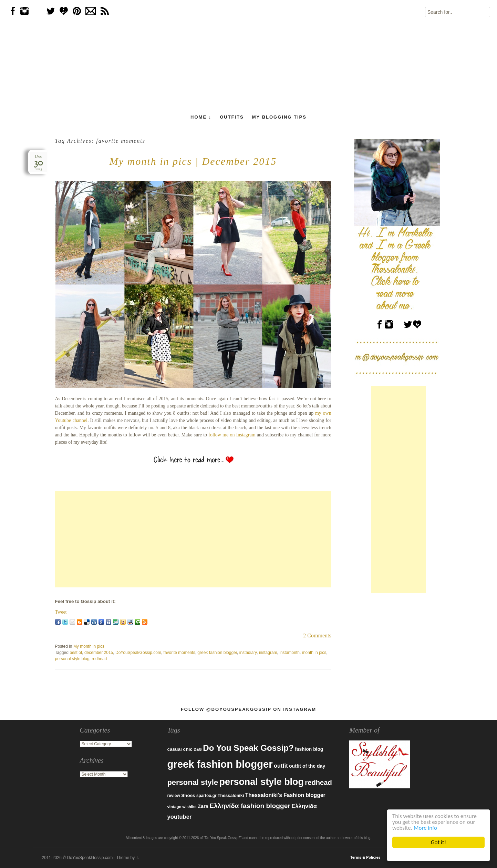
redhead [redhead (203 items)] (318, 783)
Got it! (438, 842)
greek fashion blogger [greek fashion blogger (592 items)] (220, 764)
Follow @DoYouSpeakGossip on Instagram (248, 709)
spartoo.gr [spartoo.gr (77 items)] (206, 796)
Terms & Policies (365, 857)
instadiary (248, 653)
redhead (99, 659)
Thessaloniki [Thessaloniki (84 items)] (231, 796)
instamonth (289, 653)
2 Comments (317, 635)
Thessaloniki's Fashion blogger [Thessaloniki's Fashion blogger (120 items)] (285, 795)
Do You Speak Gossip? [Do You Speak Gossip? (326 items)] (248, 748)
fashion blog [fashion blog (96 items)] (309, 749)
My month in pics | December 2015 (193, 161)
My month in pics (89, 646)
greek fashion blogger (217, 653)
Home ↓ (201, 117)
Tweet (61, 612)
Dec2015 (39, 163)
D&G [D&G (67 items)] (198, 749)
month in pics (314, 653)
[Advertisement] (193, 539)
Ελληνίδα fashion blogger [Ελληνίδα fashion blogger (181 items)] (250, 806)
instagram (268, 653)
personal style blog (72, 659)
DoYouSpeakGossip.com (138, 653)
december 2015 (99, 653)
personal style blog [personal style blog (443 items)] (261, 782)
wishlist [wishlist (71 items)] (190, 807)
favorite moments (179, 653)
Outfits (232, 117)
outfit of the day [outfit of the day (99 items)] (307, 766)
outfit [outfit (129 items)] (281, 766)
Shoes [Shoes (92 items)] (188, 795)
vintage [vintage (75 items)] (174, 806)
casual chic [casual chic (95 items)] (180, 749)
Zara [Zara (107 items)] (203, 806)
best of (76, 653)
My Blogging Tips (279, 117)
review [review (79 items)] (174, 796)
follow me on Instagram (232, 435)
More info (425, 828)
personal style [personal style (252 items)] (193, 782)
